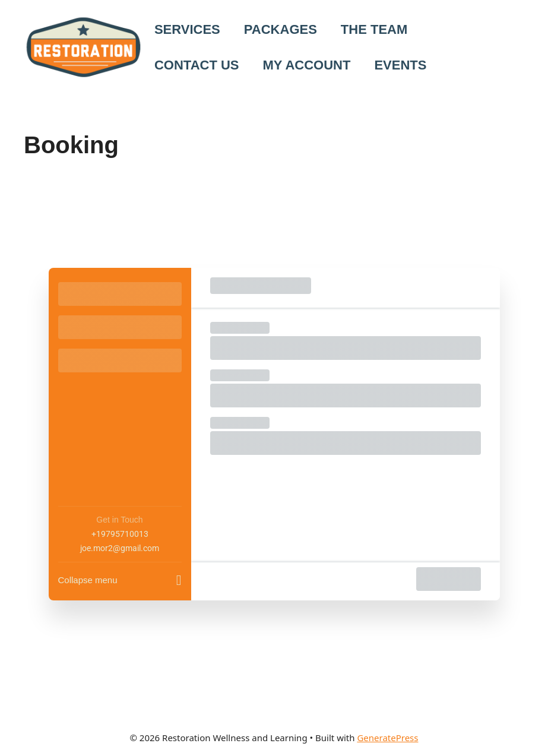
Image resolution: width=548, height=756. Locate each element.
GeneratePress (387, 738)
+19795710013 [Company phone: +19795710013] (120, 534)
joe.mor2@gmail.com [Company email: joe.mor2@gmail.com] (120, 548)
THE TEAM (374, 29)
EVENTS (400, 65)
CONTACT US (197, 65)
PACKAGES (281, 29)
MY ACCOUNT (307, 65)
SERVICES (187, 29)
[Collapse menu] (120, 576)
